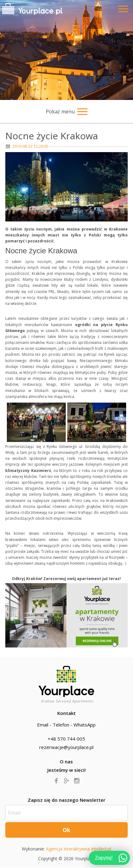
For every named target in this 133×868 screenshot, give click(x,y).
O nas (66, 761)
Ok (66, 830)
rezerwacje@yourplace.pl (66, 747)
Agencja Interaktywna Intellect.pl (79, 849)
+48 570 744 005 (66, 739)
